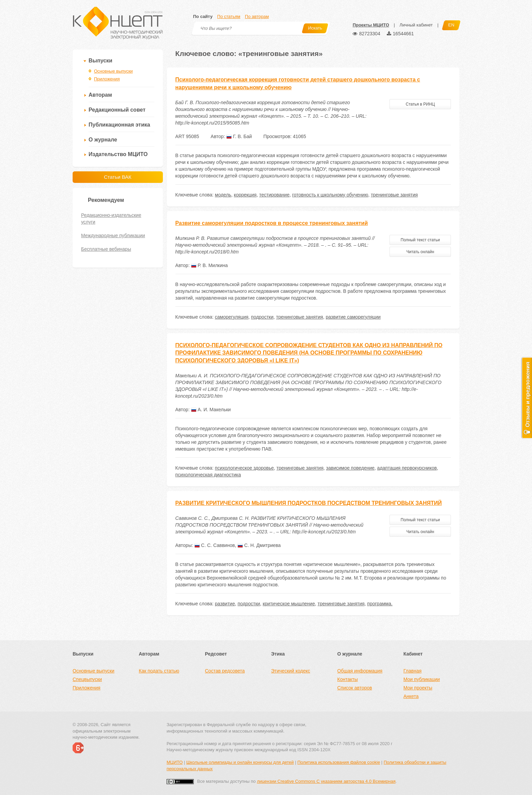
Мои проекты (418, 688)
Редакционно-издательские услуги (111, 219)
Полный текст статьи (420, 240)
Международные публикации (113, 235)
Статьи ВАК (118, 177)
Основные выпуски (113, 71)
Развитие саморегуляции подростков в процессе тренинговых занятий (272, 223)
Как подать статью (159, 671)
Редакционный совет (117, 110)
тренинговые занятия (394, 195)
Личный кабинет (416, 25)
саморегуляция (232, 317)
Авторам (100, 95)
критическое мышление (289, 604)
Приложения (107, 79)
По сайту (203, 16)
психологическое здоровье (244, 468)
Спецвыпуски (87, 679)
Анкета (411, 696)
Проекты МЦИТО (371, 25)
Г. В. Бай (239, 136)
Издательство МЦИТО (118, 154)
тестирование (274, 195)
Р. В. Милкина (210, 265)
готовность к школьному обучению (330, 195)
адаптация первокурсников (407, 468)
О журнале (103, 140)
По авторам (257, 16)
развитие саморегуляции (353, 317)
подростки (262, 317)
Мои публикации (422, 679)
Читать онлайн (420, 252)
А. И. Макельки (211, 410)
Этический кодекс (291, 671)
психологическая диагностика (208, 475)
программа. (380, 604)
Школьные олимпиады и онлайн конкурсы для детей (240, 762)
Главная (412, 671)
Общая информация (360, 671)
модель (223, 195)
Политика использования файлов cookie (339, 762)
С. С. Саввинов (215, 545)
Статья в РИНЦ (420, 104)
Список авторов (355, 688)
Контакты (347, 679)
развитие (225, 604)
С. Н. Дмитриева (259, 545)
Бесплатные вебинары (106, 249)
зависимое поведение (350, 468)
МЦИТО (175, 762)
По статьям (229, 16)
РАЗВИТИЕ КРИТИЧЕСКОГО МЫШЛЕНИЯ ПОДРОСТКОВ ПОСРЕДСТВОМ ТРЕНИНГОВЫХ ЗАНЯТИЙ (309, 503)
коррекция (245, 195)
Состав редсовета (225, 671)
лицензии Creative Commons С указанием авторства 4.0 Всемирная (326, 781)
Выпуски (100, 61)
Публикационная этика (119, 125)
